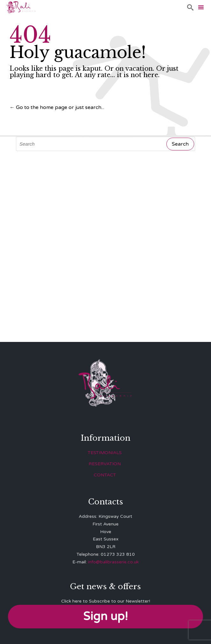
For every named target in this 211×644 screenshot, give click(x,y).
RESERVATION (105, 464)
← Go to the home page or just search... (57, 107)
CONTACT (105, 475)
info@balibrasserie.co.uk (113, 562)
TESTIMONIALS (105, 453)
